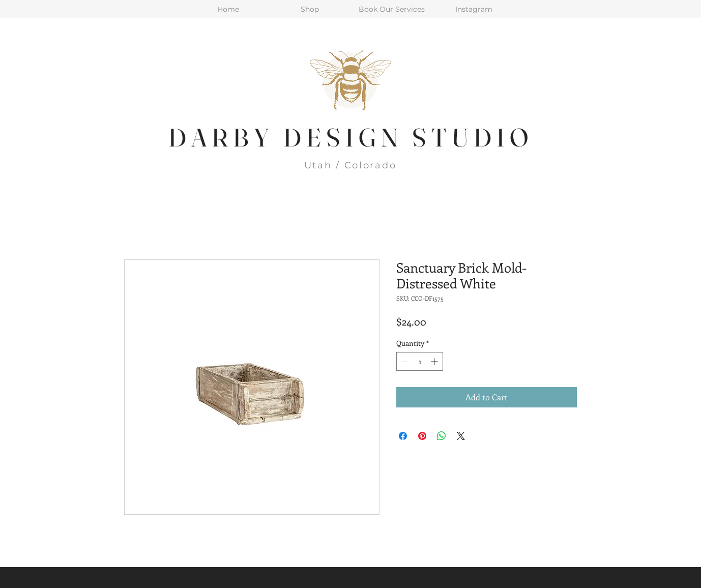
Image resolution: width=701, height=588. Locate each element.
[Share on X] (461, 436)
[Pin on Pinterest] (422, 436)
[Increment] (435, 361)
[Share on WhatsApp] (442, 436)
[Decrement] (404, 361)
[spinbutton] (420, 361)
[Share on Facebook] (403, 436)
